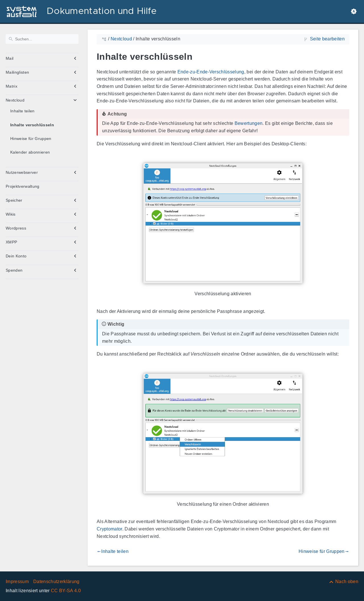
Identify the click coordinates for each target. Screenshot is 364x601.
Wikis (11, 214)
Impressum (17, 582)
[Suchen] (42, 39)
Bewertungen (249, 123)
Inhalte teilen (22, 111)
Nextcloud (15, 100)
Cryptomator (109, 529)
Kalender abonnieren (30, 152)
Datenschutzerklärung (56, 582)
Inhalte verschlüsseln (32, 125)
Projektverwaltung (23, 186)
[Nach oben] (343, 582)
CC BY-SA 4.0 (66, 591)
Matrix (12, 86)
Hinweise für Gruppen (31, 139)
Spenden (14, 270)
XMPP (11, 242)
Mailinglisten (17, 72)
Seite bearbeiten (327, 39)
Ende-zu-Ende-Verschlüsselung (211, 72)
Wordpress (16, 228)
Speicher (14, 200)
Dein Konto (16, 256)
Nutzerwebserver (22, 172)
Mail (10, 58)
